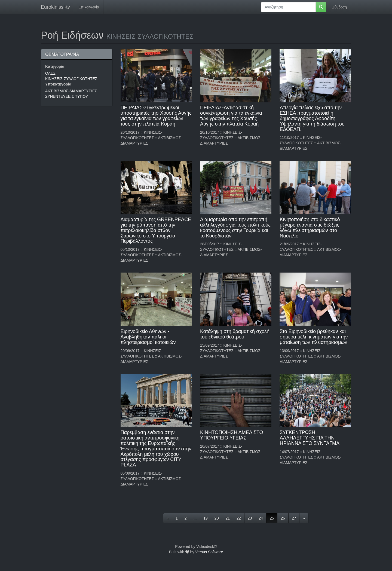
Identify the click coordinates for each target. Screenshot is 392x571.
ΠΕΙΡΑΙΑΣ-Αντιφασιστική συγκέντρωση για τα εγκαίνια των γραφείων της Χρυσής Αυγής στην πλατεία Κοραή (231, 116)
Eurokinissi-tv (55, 7)
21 (228, 518)
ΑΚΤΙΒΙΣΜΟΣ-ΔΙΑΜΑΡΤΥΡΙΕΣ (71, 91)
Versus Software (209, 552)
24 (261, 518)
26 (283, 518)
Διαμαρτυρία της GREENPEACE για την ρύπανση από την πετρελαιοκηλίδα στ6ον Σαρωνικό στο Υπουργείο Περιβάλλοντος (156, 230)
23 (250, 518)
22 (239, 518)
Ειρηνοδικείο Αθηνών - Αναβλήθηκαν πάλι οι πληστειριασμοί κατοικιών (148, 337)
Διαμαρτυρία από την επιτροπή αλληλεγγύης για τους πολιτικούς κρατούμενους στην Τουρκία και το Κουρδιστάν (235, 228)
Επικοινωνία (89, 7)
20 (217, 518)
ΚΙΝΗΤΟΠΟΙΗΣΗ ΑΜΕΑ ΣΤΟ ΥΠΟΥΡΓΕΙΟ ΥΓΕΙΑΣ (232, 435)
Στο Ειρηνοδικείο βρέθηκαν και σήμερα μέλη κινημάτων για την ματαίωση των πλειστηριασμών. (314, 337)
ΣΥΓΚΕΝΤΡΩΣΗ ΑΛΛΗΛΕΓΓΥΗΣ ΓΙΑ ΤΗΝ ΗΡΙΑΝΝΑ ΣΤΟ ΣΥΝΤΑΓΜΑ (310, 438)
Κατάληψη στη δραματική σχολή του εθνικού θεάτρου (235, 334)
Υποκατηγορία (58, 84)
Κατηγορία (55, 66)
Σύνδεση (339, 7)
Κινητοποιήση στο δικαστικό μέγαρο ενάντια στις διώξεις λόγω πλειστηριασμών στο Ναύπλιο (310, 228)
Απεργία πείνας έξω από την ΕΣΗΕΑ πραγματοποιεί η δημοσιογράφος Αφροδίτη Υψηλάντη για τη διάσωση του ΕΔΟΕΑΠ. (312, 118)
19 (206, 518)
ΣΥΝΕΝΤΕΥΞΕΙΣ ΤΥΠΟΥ (67, 96)
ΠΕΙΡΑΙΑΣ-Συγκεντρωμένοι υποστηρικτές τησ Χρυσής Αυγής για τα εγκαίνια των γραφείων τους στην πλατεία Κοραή (156, 116)
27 (294, 518)
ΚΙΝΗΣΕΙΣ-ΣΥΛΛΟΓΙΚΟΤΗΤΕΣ (71, 79)
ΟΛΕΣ (50, 73)
